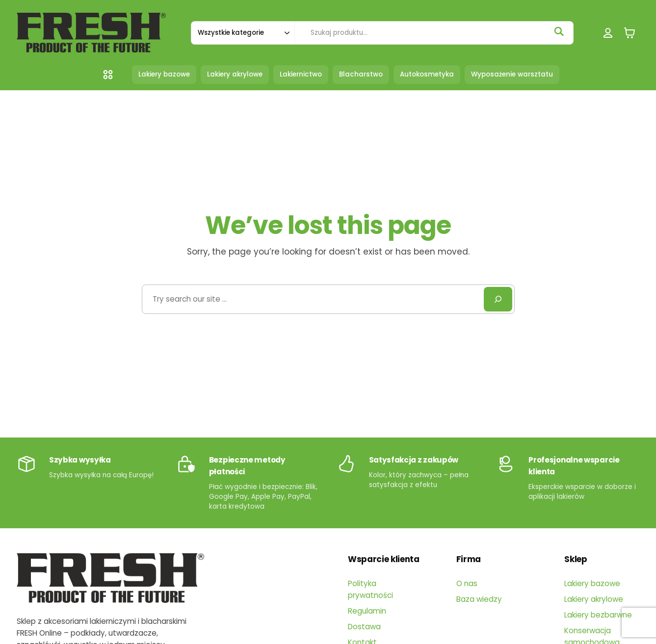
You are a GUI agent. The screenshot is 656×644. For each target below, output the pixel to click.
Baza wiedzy (479, 599)
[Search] (498, 299)
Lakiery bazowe (592, 583)
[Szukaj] (559, 31)
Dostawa (364, 627)
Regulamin (367, 611)
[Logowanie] (608, 33)
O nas (467, 583)
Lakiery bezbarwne (598, 615)
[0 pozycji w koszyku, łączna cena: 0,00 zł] (630, 33)
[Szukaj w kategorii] (243, 33)
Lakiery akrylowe (594, 599)
